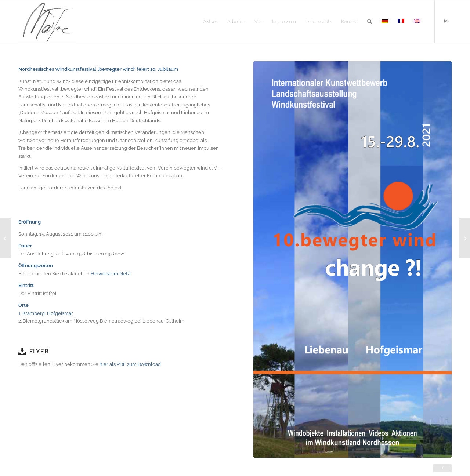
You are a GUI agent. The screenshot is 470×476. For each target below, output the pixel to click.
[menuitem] (210, 22)
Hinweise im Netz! (111, 274)
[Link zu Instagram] (446, 21)
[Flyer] (22, 351)
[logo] (48, 22)
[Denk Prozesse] (464, 238)
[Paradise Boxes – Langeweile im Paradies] (6, 238)
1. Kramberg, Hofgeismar (46, 313)
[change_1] (352, 259)
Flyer (39, 351)
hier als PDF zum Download (130, 364)
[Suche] (370, 22)
